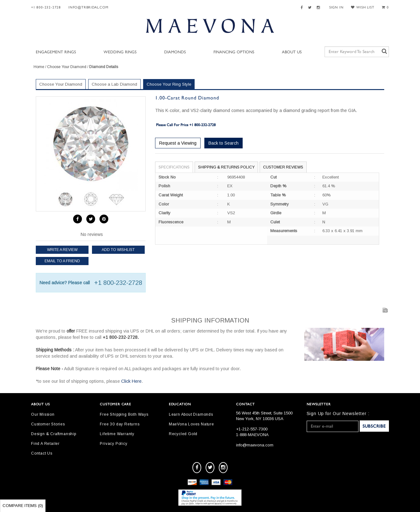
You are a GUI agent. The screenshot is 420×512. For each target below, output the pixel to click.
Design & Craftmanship (54, 434)
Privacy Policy (113, 444)
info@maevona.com (255, 445)
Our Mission (43, 414)
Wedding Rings (120, 52)
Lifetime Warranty (117, 434)
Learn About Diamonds (191, 414)
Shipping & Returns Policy (226, 167)
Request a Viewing (178, 143)
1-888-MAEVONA (252, 435)
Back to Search (223, 143)
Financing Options (234, 52)
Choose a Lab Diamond (114, 84)
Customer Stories (48, 424)
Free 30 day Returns (120, 424)
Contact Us (42, 453)
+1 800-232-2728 (46, 7)
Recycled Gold (183, 434)
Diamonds (175, 52)
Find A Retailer (45, 444)
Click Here (131, 381)
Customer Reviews (283, 167)
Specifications (174, 167)
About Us (292, 52)
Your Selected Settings (343, 85)
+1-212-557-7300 (252, 429)
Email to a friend (62, 261)
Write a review (62, 250)
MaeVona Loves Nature (191, 424)
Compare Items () (23, 506)
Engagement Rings (56, 52)
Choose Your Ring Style (169, 84)
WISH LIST (363, 7)
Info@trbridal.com (89, 7)
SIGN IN (337, 7)
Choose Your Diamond (67, 67)
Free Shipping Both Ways (124, 414)
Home (39, 67)
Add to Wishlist (118, 250)
